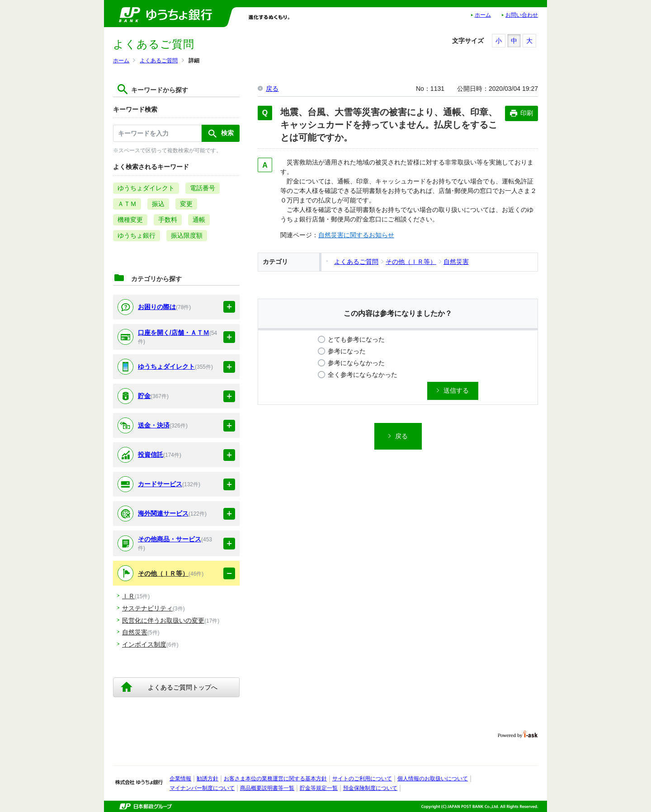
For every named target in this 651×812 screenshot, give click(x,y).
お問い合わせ (522, 15)
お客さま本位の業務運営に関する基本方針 (275, 779)
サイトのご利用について (362, 779)
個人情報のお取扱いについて (433, 779)
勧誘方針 (208, 779)
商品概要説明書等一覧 (267, 788)
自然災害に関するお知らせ (356, 235)
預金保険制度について (370, 788)
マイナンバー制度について (202, 788)
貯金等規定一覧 (319, 788)
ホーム (483, 15)
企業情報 (180, 779)
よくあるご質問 (159, 61)
